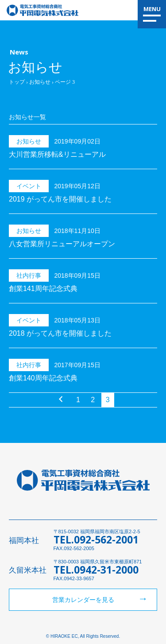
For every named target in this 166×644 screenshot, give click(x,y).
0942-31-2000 (106, 570)
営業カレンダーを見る (83, 600)
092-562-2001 (106, 539)
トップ (17, 82)
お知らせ (40, 82)
